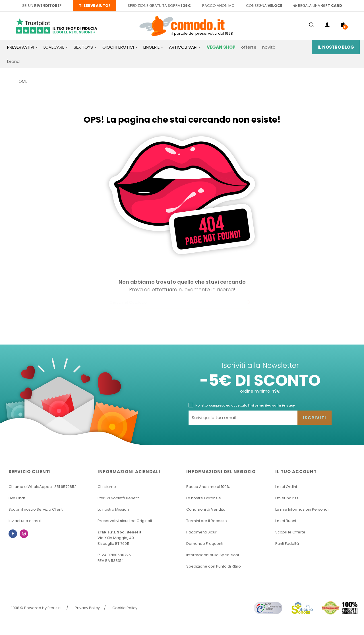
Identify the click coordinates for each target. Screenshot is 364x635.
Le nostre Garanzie (204, 498)
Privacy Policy (87, 608)
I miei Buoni (286, 521)
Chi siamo (107, 487)
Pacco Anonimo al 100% (208, 487)
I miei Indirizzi (287, 498)
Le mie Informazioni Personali (302, 509)
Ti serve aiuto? (95, 6)
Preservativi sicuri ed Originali (125, 521)
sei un (41, 6)
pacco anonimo (218, 6)
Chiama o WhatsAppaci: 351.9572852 (43, 487)
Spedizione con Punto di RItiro (214, 566)
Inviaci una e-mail (25, 521)
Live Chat (17, 498)
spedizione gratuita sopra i (159, 6)
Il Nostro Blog (336, 47)
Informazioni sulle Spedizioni (213, 555)
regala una (318, 6)
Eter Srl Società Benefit (118, 498)
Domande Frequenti (205, 544)
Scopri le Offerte (290, 532)
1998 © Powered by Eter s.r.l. (37, 608)
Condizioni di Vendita (206, 509)
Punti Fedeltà (287, 544)
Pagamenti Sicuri (202, 532)
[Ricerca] (182, 303)
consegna (264, 6)
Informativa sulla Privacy (272, 405)
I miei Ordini (286, 487)
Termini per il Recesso (207, 521)
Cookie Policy (125, 608)
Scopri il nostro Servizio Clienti (36, 509)
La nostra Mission (113, 509)
